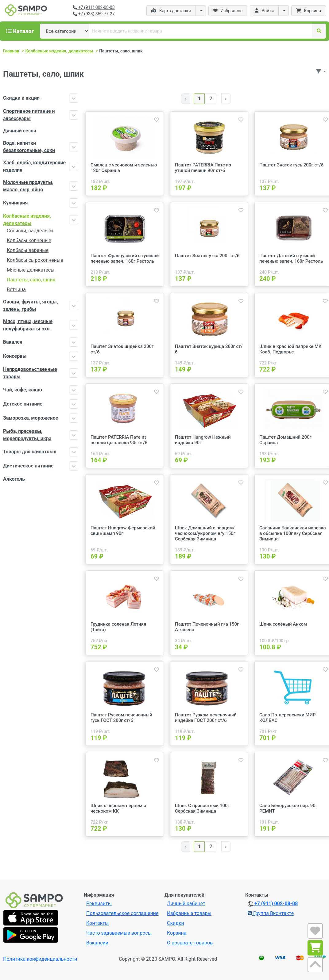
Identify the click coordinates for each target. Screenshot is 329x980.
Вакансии (97, 943)
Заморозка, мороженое (31, 418)
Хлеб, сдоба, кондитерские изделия (34, 166)
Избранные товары (189, 913)
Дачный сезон (20, 131)
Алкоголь (14, 479)
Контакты (97, 923)
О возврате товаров (190, 943)
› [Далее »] (226, 99)
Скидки (176, 923)
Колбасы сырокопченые (35, 260)
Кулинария (15, 203)
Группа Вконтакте (271, 913)
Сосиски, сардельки (30, 231)
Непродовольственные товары (30, 373)
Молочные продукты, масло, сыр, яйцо (28, 186)
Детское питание (23, 404)
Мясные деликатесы (31, 270)
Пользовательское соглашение (122, 913)
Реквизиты (99, 904)
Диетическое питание (28, 466)
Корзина (177, 933)
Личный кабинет (186, 904)
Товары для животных (30, 452)
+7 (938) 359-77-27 (94, 14)
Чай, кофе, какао (23, 390)
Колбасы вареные (28, 250)
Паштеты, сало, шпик (31, 280)
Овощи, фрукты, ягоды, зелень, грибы (31, 305)
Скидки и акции (21, 98)
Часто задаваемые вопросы (119, 933)
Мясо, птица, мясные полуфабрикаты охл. (28, 325)
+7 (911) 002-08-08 (94, 7)
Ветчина (16, 290)
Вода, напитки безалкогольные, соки (29, 147)
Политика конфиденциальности (40, 959)
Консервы (15, 356)
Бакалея (13, 342)
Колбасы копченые (29, 240)
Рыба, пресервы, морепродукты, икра (27, 435)
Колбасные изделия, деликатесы (27, 220)
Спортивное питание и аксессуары (29, 115)
